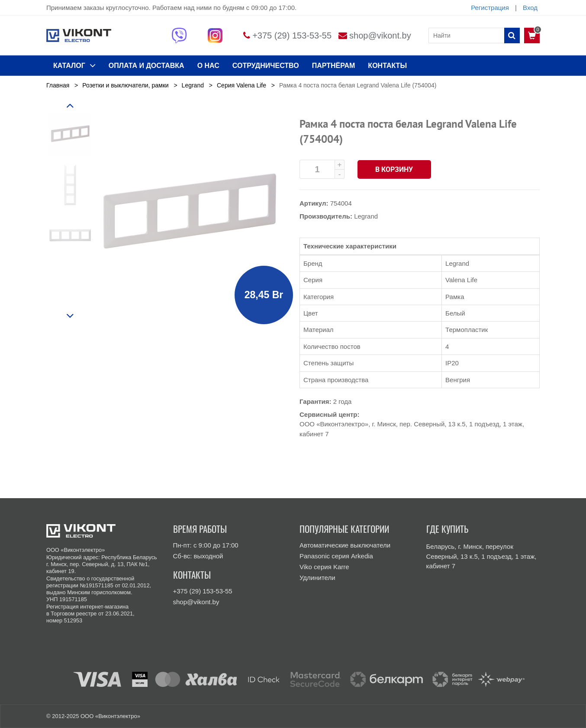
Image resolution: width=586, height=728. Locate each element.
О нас (208, 66)
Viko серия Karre (324, 567)
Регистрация (490, 8)
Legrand (366, 216)
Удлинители (317, 578)
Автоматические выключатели (345, 545)
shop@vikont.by (380, 35)
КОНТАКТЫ (387, 66)
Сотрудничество (266, 66)
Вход (530, 8)
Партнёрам (334, 66)
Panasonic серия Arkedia (336, 556)
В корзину (394, 169)
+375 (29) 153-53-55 (292, 35)
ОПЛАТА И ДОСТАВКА (146, 66)
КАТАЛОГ (74, 65)
